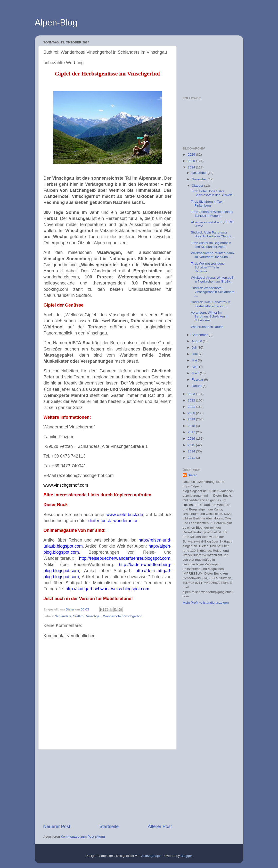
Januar (197, 386)
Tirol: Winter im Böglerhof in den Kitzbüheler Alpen (211, 245)
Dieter (192, 475)
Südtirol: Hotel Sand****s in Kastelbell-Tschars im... (211, 304)
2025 (192, 161)
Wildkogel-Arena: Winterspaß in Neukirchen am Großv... (212, 280)
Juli (195, 347)
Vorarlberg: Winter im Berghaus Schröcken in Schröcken (210, 316)
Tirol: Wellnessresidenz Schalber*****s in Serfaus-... (208, 267)
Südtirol (79, 616)
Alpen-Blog (56, 22)
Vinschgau (94, 616)
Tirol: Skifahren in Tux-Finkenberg (207, 204)
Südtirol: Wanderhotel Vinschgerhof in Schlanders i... (213, 292)
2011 (192, 458)
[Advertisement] (107, 786)
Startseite (109, 826)
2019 (192, 419)
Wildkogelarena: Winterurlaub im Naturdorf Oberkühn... (212, 255)
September (200, 335)
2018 (192, 426)
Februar (198, 380)
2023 (192, 394)
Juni (195, 354)
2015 (192, 445)
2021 (192, 407)
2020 (192, 413)
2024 (192, 167)
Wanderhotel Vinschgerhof (122, 616)
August (197, 341)
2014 (192, 451)
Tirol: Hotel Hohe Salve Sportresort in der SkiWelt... (213, 193)
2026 (192, 154)
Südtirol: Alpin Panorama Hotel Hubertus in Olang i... (212, 234)
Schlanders (63, 616)
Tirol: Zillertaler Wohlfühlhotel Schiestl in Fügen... (212, 214)
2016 (192, 438)
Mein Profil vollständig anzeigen (206, 603)
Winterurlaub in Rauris (207, 327)
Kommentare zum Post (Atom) (83, 837)
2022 (192, 400)
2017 (192, 432)
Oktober (198, 186)
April (195, 367)
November (200, 179)
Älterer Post (160, 826)
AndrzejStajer (151, 856)
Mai (195, 360)
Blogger (186, 856)
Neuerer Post (57, 826)
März (196, 373)
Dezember (200, 173)
